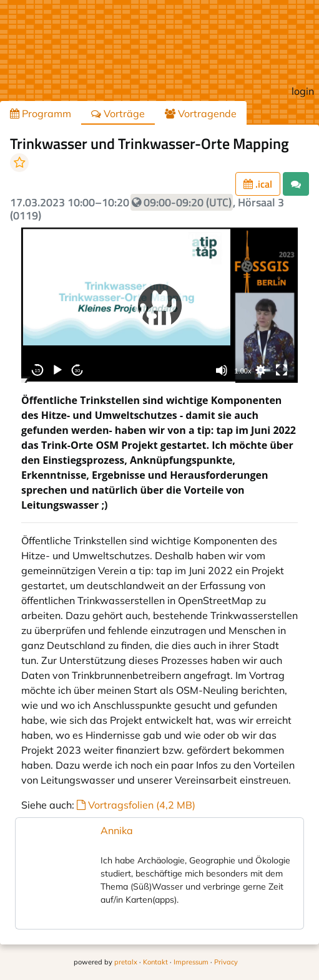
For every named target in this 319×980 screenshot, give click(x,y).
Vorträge (118, 113)
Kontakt (155, 962)
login (303, 91)
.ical (258, 184)
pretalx (126, 962)
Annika (117, 830)
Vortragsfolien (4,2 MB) (136, 805)
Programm (41, 113)
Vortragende (201, 113)
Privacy (226, 962)
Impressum (191, 962)
